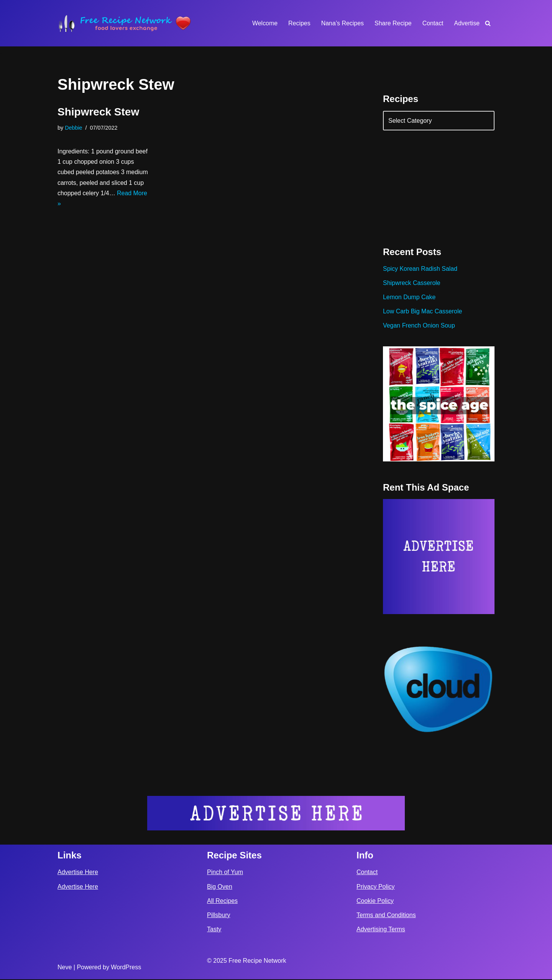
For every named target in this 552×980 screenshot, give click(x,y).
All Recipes (222, 902)
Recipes (299, 23)
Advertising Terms (381, 930)
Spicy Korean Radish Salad (420, 269)
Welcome (264, 23)
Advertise (467, 23)
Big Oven (220, 887)
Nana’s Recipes (342, 23)
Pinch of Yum (225, 873)
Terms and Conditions (386, 916)
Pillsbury (219, 916)
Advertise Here (78, 873)
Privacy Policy (376, 887)
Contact (433, 23)
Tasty (214, 930)
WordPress (126, 968)
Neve (65, 968)
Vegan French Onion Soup (419, 326)
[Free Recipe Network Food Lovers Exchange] (125, 23)
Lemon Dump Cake (409, 297)
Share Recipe (393, 23)
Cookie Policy (375, 902)
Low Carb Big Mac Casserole (423, 312)
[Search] (488, 23)
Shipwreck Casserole (412, 283)
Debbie (74, 128)
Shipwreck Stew (98, 112)
